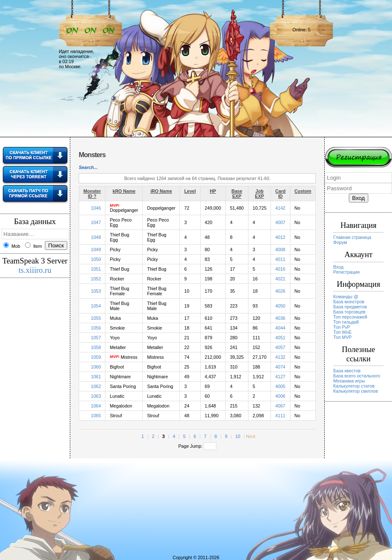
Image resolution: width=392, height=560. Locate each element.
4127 (280, 377)
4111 (280, 416)
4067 (280, 406)
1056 (96, 328)
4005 (280, 386)
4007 (280, 222)
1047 (96, 222)
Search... (88, 167)
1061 (96, 377)
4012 (280, 237)
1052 (96, 279)
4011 (280, 259)
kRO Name (124, 191)
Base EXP (237, 194)
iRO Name (161, 191)
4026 (280, 291)
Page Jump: (197, 446)
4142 (280, 208)
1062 (96, 386)
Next (251, 436)
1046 (96, 208)
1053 (96, 291)
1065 (96, 416)
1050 (96, 259)
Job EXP (259, 194)
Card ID (280, 194)
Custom (303, 191)
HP (213, 191)
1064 (96, 406)
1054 (96, 306)
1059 (96, 357)
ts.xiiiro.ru (35, 270)
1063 (96, 396)
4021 (280, 279)
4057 (280, 347)
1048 (96, 237)
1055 (96, 318)
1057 (96, 338)
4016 (280, 269)
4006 (280, 396)
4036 (280, 318)
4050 (280, 306)
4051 (280, 338)
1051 (96, 269)
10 (238, 436)
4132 (280, 357)
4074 (280, 367)
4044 (280, 328)
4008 (280, 250)
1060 (96, 367)
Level (190, 191)
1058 (96, 347)
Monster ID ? (92, 194)
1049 (96, 250)
